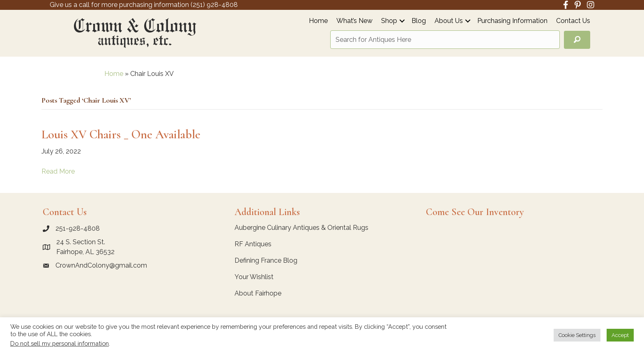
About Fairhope (258, 293)
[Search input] (445, 40)
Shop (389, 21)
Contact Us (573, 21)
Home (318, 21)
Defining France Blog (266, 260)
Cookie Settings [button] (577, 335)
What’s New (354, 21)
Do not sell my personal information (60, 343)
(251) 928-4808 (214, 5)
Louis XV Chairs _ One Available (121, 134)
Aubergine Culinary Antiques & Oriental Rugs (301, 228)
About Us (449, 21)
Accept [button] (620, 335)
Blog (419, 21)
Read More (58, 171)
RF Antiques (253, 244)
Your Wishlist (254, 277)
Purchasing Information (512, 21)
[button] (402, 21)
